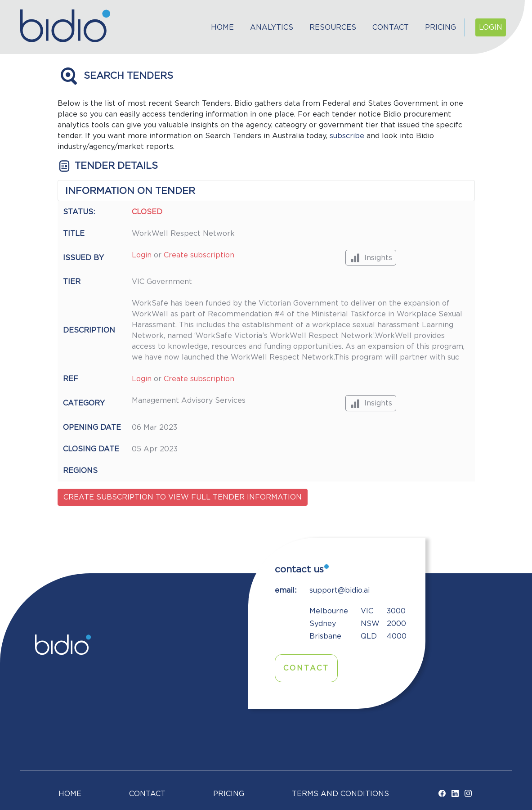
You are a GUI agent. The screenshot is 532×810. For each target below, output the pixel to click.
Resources (333, 27)
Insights (371, 258)
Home (222, 27)
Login (491, 27)
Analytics (272, 27)
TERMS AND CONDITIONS (340, 794)
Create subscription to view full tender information (183, 497)
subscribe (347, 136)
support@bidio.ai (340, 590)
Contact (391, 27)
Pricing (440, 27)
